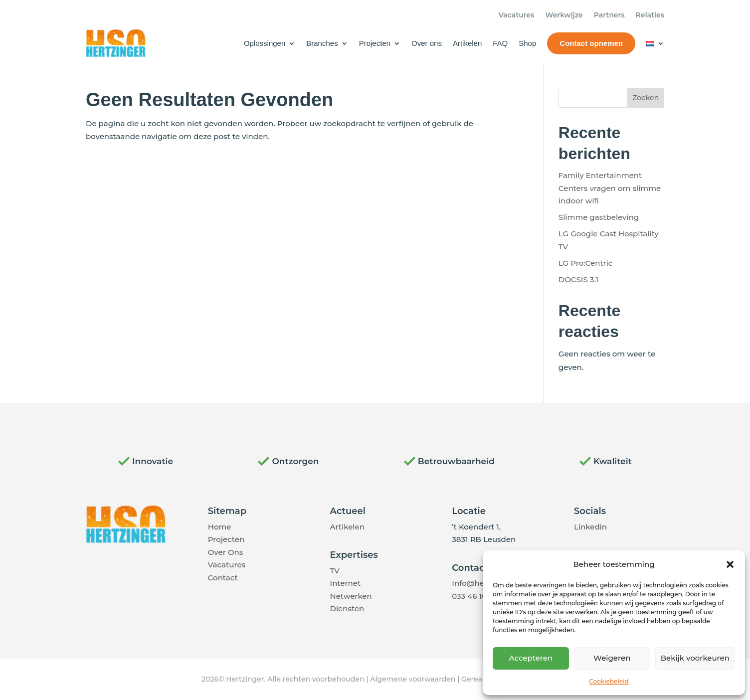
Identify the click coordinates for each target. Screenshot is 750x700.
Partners (609, 15)
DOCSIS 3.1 (578, 279)
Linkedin (590, 527)
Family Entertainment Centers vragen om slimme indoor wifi (610, 188)
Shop (527, 43)
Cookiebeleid (609, 681)
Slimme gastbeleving (599, 217)
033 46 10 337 (477, 596)
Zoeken (646, 98)
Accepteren (531, 658)
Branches (322, 43)
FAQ (500, 43)
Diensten (347, 609)
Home (220, 527)
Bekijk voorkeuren (695, 658)
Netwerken (351, 596)
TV (335, 571)
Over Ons (225, 552)
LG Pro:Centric (586, 263)
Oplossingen (265, 43)
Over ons (427, 43)
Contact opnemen (591, 43)
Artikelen (467, 43)
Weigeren (612, 658)
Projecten (375, 43)
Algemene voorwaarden (413, 679)
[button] (730, 564)
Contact (223, 578)
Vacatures (517, 15)
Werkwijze (564, 15)
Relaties (650, 15)
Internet (346, 583)
